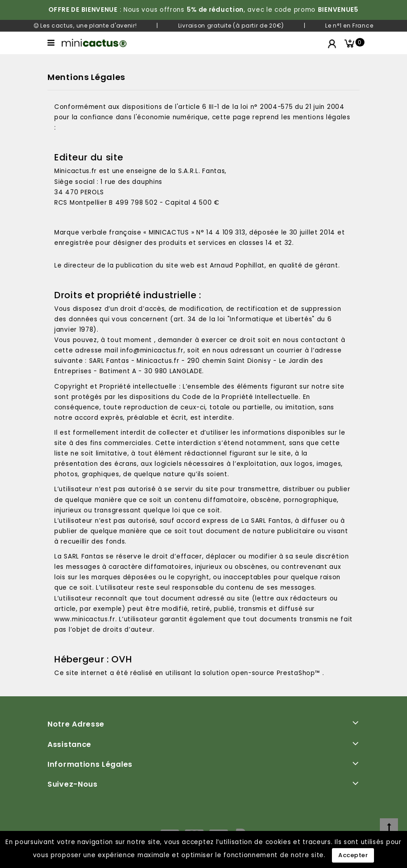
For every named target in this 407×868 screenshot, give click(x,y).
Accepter (353, 855)
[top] (389, 827)
